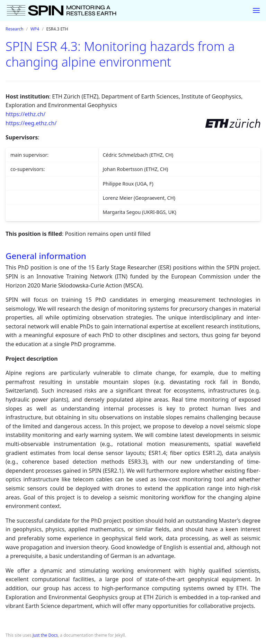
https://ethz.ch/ (25, 114)
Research (14, 29)
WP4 (35, 29)
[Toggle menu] (256, 10)
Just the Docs (45, 635)
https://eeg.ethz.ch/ (31, 123)
